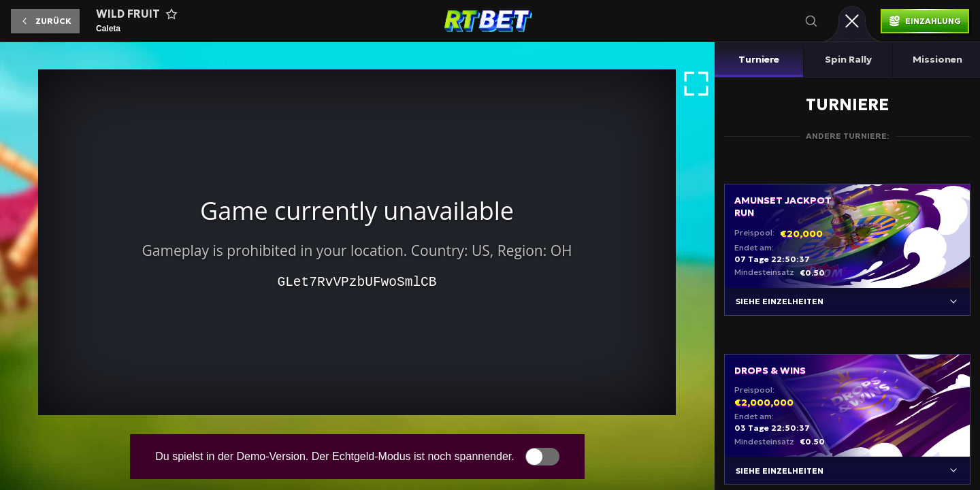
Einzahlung (933, 21)
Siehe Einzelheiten (780, 301)
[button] (45, 21)
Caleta (108, 29)
